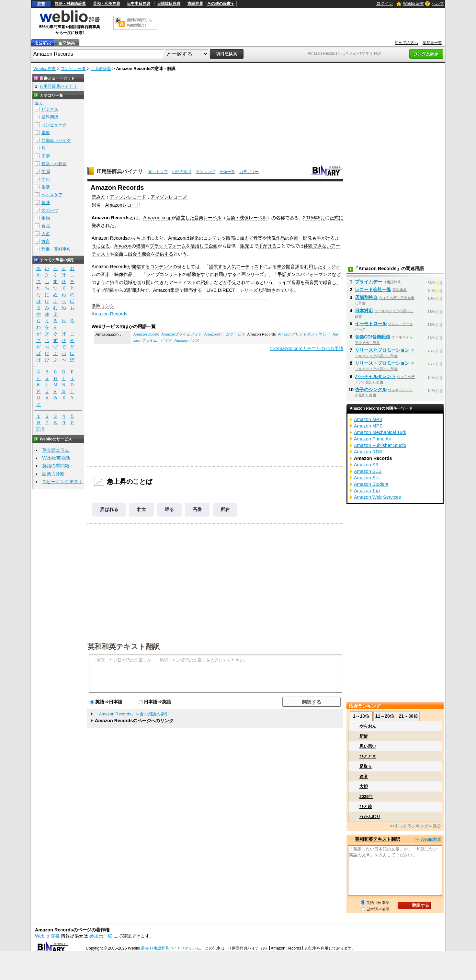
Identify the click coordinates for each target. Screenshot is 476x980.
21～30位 (408, 716)
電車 (46, 133)
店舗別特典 (366, 297)
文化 (46, 179)
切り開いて (148, 282)
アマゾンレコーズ (169, 197)
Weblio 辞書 (414, 4)
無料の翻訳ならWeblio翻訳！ (139, 23)
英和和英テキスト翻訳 (124, 646)
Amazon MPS (368, 426)
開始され (271, 290)
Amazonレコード (123, 205)
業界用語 (50, 117)
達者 (364, 776)
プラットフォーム (168, 246)
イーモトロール (371, 324)
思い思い (368, 746)
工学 (46, 156)
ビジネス (50, 109)
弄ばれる (109, 509)
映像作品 (276, 238)
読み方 (98, 197)
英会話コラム (56, 450)
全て (39, 103)
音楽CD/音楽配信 (373, 337)
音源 (295, 267)
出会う (135, 254)
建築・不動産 (54, 164)
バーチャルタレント (375, 376)
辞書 (41, 4)
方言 (46, 241)
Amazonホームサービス (225, 334)
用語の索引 (182, 172)
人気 (232, 267)
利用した (313, 267)
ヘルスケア (52, 195)
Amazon (177, 238)
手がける (326, 238)
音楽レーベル (208, 218)
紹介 (205, 282)
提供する (164, 254)
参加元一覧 (432, 43)
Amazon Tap (367, 491)
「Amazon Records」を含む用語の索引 (132, 714)
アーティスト (250, 267)
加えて (246, 238)
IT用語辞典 (101, 68)
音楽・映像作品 (117, 274)
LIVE (212, 290)
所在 (225, 509)
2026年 (366, 797)
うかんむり (370, 817)
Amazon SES (368, 471)
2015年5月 (314, 218)
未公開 (284, 267)
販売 (245, 246)
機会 (146, 254)
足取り (366, 766)
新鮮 (364, 736)
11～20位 (385, 716)
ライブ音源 (289, 282)
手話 (282, 274)
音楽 (258, 238)
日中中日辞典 (139, 4)
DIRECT (227, 290)
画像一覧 (227, 172)
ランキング (205, 172)
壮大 (142, 509)
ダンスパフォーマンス (309, 274)
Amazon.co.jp (157, 218)
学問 (46, 171)
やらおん (368, 726)
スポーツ (50, 210)
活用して (199, 246)
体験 (308, 246)
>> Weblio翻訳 (428, 839)
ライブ (98, 290)
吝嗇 (197, 509)
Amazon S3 (366, 465)
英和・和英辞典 (107, 4)
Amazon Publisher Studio (380, 445)
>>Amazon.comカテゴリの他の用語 (306, 348)
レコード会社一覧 (373, 290)
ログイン (385, 3)
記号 (41, 429)
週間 (130, 290)
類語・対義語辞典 (70, 4)
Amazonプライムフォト (182, 334)
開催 (110, 290)
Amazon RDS (368, 452)
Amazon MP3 (368, 419)
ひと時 (366, 807)
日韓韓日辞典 (169, 4)
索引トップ (158, 172)
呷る (169, 509)
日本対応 (364, 311)
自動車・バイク (56, 140)
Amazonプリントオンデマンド (304, 334)
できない (322, 246)
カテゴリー (249, 172)
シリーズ (249, 290)
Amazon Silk (367, 478)
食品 (46, 226)
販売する (193, 290)
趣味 (46, 203)
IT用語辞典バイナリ (120, 171)
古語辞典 (195, 4)
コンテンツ (161, 267)
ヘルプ (438, 4)
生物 (46, 218)
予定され (237, 282)
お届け (221, 274)
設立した (185, 218)
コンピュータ (73, 68)
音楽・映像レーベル (246, 218)
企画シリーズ (250, 274)
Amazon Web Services (377, 497)
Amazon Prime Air (373, 439)
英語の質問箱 (56, 466)
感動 (191, 274)
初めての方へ (406, 43)
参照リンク (103, 306)
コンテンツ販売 (219, 238)
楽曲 (119, 254)
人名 (46, 234)
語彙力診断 (53, 474)
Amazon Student (371, 484)
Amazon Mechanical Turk (380, 432)
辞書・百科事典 (56, 249)
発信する (141, 267)
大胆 (364, 786)
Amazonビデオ (187, 340)
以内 (140, 290)
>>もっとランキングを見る (415, 826)
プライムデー (368, 282)
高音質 (312, 282)
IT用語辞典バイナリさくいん (175, 948)
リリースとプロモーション (382, 350)
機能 (141, 246)
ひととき (368, 756)
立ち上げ (141, 238)
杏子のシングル (371, 390)
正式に (336, 218)
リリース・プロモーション (382, 363)
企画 (294, 238)
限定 (175, 290)
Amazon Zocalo (146, 334)
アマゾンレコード (128, 197)
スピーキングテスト (62, 482)
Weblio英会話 (56, 458)
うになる (101, 246)
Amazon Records (109, 314)
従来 (194, 238)
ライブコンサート (164, 274)
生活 (46, 187)
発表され (101, 225)
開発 (308, 238)
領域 (128, 282)
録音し (330, 282)
